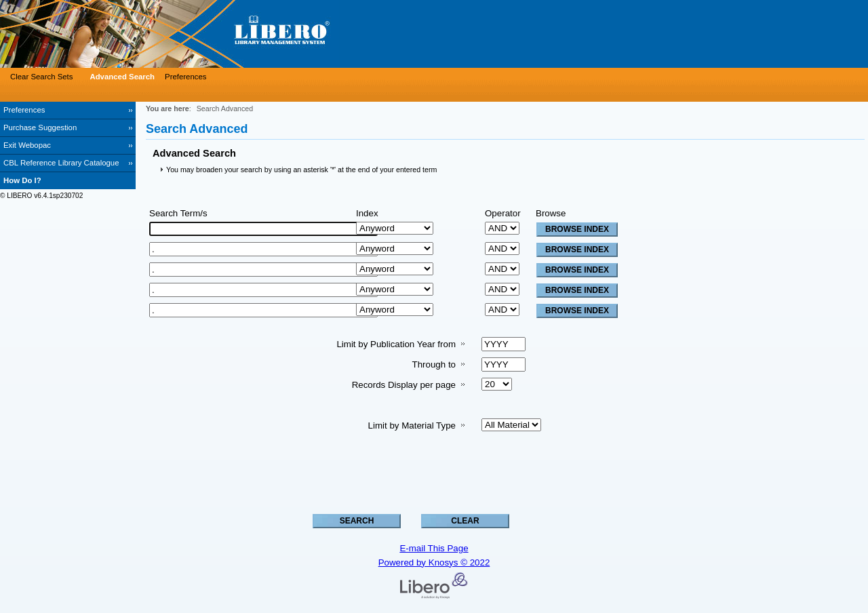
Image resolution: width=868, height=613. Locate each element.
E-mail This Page (434, 548)
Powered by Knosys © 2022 (434, 562)
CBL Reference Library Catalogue (61, 163)
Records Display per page (404, 385)
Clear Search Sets (41, 77)
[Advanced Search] (120, 77)
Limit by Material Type (412, 426)
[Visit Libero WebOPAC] (203, 34)
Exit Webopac (27, 145)
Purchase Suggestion (40, 127)
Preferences (24, 110)
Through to (434, 364)
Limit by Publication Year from (396, 344)
